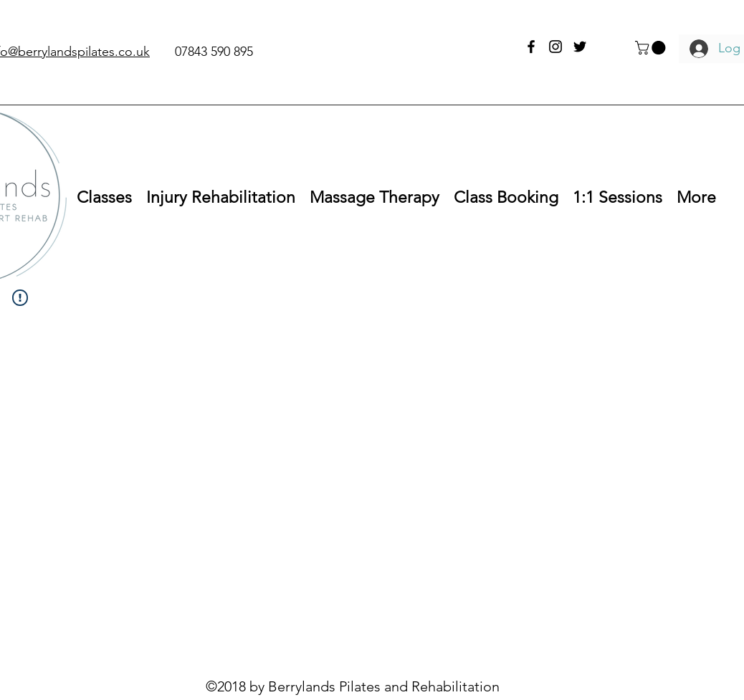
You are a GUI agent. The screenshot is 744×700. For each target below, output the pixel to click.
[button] (652, 48)
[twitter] (580, 47)
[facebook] (531, 47)
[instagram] (555, 47)
